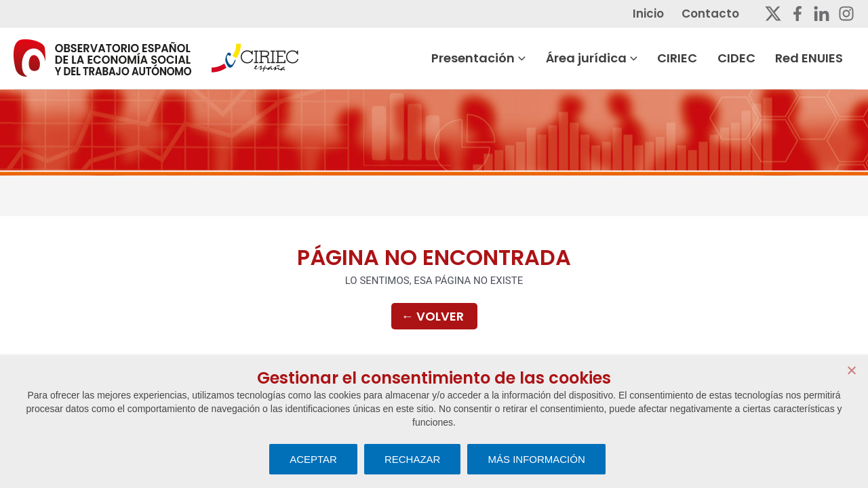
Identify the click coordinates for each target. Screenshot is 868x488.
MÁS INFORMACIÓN (536, 459)
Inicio (661, 14)
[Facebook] (797, 14)
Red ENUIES (821, 58)
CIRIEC (691, 58)
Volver (433, 317)
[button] (536, 58)
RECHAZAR (413, 459)
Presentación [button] (494, 58)
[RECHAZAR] (851, 370)
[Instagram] (846, 14)
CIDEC (749, 58)
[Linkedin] (822, 14)
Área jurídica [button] (606, 58)
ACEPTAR (313, 459)
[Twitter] (773, 14)
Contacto (722, 14)
